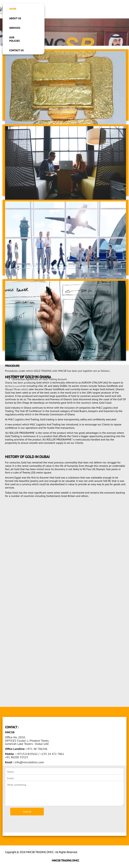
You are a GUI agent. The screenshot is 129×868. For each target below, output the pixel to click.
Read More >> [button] (17, 386)
